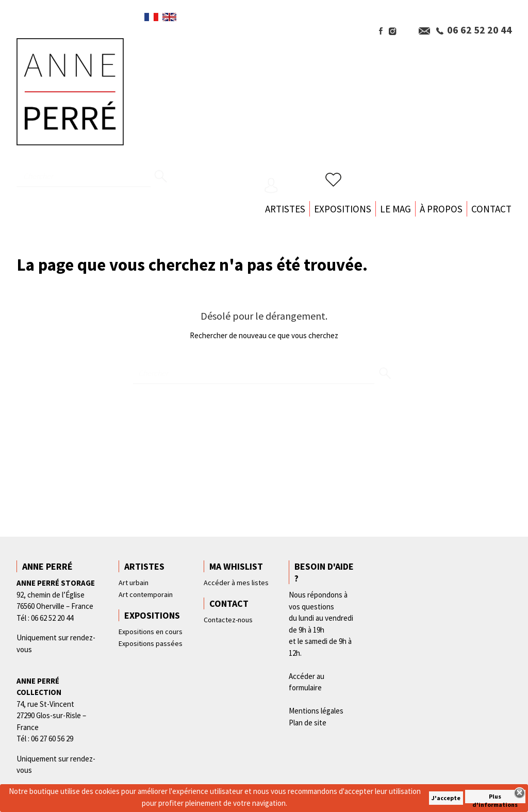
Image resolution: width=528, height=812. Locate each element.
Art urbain (134, 583)
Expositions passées (151, 643)
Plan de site (308, 723)
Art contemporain (146, 594)
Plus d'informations (495, 798)
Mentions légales (316, 711)
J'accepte (446, 798)
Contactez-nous (228, 620)
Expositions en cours (151, 632)
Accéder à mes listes (236, 583)
